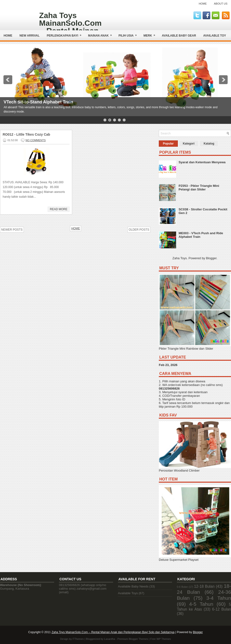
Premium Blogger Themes (133, 639)
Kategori (189, 144)
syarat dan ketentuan (193, 392)
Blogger (211, 258)
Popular (168, 144)
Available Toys (128, 593)
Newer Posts (12, 230)
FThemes (78, 639)
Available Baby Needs (133, 586)
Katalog (209, 144)
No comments (36, 140)
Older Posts (139, 230)
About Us (221, 4)
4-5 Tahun (201, 604)
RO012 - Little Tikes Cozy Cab (26, 134)
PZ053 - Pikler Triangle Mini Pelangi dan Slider (199, 188)
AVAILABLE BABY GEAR (179, 36)
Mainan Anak (102, 34)
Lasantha (110, 639)
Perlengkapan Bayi (66, 34)
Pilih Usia (129, 34)
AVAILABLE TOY (215, 36)
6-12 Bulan (222, 609)
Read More (59, 209)
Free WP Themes (161, 639)
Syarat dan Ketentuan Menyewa (202, 162)
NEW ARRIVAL (29, 36)
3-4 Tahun (219, 598)
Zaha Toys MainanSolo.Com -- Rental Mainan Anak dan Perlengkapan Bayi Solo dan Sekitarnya (113, 632)
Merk (151, 34)
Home (203, 4)
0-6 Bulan (182, 587)
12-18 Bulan (204, 586)
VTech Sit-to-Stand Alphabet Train (38, 102)
